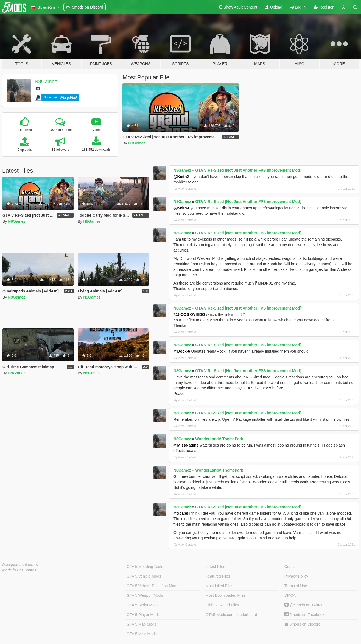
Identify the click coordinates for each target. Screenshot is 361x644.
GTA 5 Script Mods (142, 605)
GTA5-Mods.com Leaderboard (231, 615)
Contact (291, 567)
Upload (274, 7)
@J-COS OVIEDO (189, 314)
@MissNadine (186, 445)
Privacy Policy (296, 576)
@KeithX (181, 177)
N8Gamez (46, 82)
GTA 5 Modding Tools (145, 567)
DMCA (290, 595)
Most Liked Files (219, 586)
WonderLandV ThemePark (219, 439)
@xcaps (181, 513)
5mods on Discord (303, 624)
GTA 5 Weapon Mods (145, 595)
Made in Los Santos (19, 570)
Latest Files (216, 567)
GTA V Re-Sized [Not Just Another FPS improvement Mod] (248, 170)
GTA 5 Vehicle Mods (144, 576)
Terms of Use (296, 586)
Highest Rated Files (222, 605)
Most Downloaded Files (226, 595)
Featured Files (218, 576)
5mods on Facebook (304, 615)
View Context (185, 189)
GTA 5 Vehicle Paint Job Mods (152, 586)
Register (324, 7)
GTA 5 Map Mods (141, 624)
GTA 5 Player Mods (143, 615)
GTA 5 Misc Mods (142, 634)
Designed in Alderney (20, 565)
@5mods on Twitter (303, 605)
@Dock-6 (182, 351)
